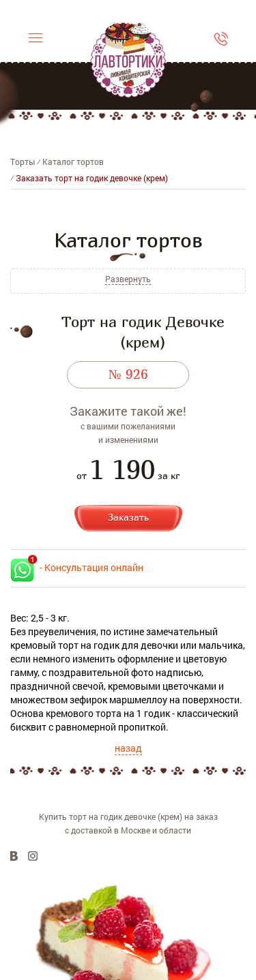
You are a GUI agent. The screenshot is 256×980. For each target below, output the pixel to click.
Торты (23, 162)
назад (128, 748)
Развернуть (128, 279)
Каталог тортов (73, 162)
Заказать (128, 517)
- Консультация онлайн (77, 567)
